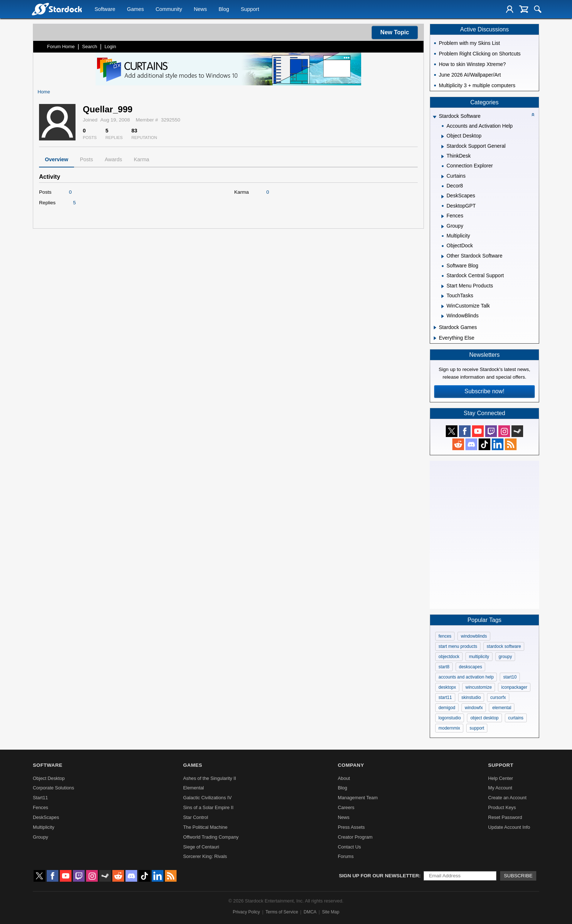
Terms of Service (282, 912)
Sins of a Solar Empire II (208, 807)
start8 (444, 667)
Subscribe (518, 876)
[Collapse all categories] (533, 115)
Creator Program (355, 837)
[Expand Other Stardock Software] (443, 256)
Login (110, 47)
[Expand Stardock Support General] (443, 147)
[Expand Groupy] (443, 227)
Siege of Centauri (201, 847)
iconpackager (514, 687)
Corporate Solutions (53, 788)
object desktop (484, 718)
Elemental (194, 788)
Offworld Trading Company (211, 837)
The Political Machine (205, 827)
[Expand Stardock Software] (434, 117)
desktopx (447, 687)
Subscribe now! (484, 391)
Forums (346, 856)
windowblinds (474, 636)
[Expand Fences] (443, 216)
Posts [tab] (86, 159)
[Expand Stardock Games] (435, 328)
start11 (445, 697)
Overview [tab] (57, 159)
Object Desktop (49, 778)
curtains (516, 718)
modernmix (449, 728)
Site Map (331, 912)
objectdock (449, 657)
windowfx (474, 708)
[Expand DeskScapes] (443, 197)
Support (250, 9)
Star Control (196, 817)
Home (44, 92)
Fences (40, 807)
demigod (447, 708)
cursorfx (498, 697)
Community (169, 9)
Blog (224, 9)
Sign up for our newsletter (379, 876)
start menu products (458, 646)
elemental (502, 708)
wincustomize (479, 687)
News (200, 9)
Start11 (40, 798)
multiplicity (479, 657)
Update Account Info (509, 827)
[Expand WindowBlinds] (443, 316)
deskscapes (470, 667)
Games (135, 9)
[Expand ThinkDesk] (443, 156)
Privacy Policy (246, 912)
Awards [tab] (113, 159)
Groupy (40, 837)
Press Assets (351, 827)
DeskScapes (46, 817)
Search (90, 47)
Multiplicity (44, 827)
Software (105, 9)
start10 (510, 677)
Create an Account (507, 798)
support (477, 728)
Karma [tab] (142, 159)
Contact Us (349, 847)
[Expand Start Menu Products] (443, 286)
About (344, 778)
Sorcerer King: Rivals (205, 856)
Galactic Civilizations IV (207, 798)
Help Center (500, 778)
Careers (346, 807)
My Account (500, 788)
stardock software (504, 646)
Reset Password (505, 817)
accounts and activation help (466, 677)
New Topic (395, 32)
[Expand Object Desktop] (443, 136)
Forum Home (61, 47)
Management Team (358, 798)
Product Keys (502, 807)
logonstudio (450, 718)
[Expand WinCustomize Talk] (443, 306)
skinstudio (471, 697)
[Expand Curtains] (443, 177)
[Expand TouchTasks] (443, 296)
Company (351, 765)
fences (445, 636)
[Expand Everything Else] (435, 338)
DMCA (310, 912)
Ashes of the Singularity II (210, 778)
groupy (505, 657)
